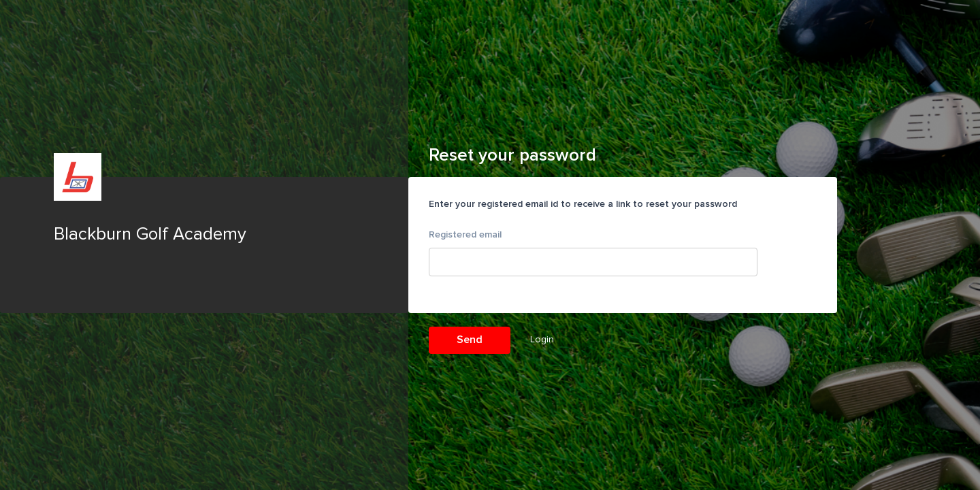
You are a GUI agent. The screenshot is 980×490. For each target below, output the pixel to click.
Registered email (465, 234)
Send (470, 340)
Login (542, 339)
